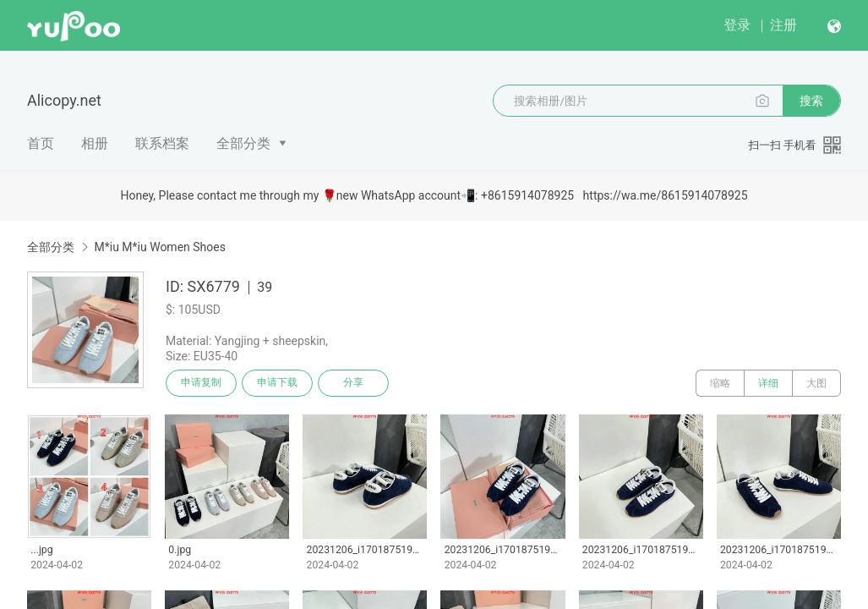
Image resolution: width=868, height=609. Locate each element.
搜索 (811, 101)
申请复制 (201, 383)
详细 (768, 383)
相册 (95, 143)
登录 (737, 25)
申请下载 (277, 383)
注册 (783, 25)
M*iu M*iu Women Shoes (159, 247)
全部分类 (243, 143)
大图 (816, 383)
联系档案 (162, 143)
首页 (41, 143)
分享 (353, 383)
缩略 (720, 383)
